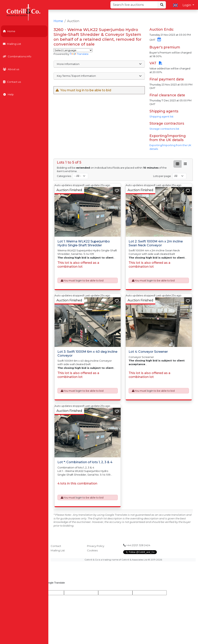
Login (187, 5)
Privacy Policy (96, 546)
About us (11, 69)
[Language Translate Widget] (73, 50)
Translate (79, 54)
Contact (56, 546)
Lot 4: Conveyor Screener (148, 352)
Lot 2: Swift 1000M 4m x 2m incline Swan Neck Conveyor (156, 243)
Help (8, 94)
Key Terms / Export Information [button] (99, 76)
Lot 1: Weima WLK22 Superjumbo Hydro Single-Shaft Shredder (84, 243)
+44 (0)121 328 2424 (137, 545)
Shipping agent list (161, 116)
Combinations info (17, 56)
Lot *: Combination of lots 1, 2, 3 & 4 (85, 462)
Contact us (12, 82)
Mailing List (12, 44)
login (79, 280)
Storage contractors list (164, 129)
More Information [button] (99, 64)
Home (9, 31)
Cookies (92, 550)
